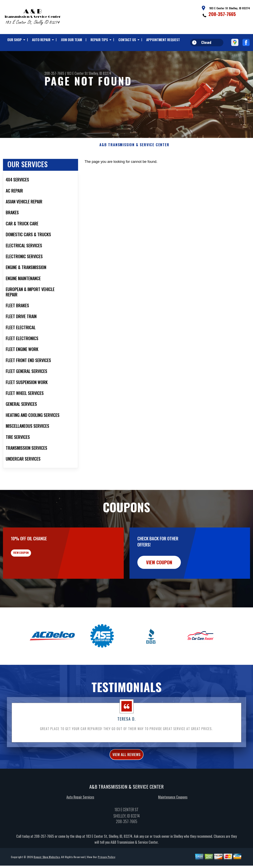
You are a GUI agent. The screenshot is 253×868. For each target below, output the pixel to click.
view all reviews (127, 775)
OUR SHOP (15, 40)
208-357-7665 (222, 14)
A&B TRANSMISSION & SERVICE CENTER (134, 164)
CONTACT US (127, 40)
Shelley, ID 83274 (100, 73)
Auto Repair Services (80, 819)
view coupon (33, 575)
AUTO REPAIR (41, 40)
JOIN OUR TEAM (71, 40)
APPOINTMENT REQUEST (163, 40)
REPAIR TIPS (99, 40)
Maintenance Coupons (173, 819)
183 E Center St (77, 73)
